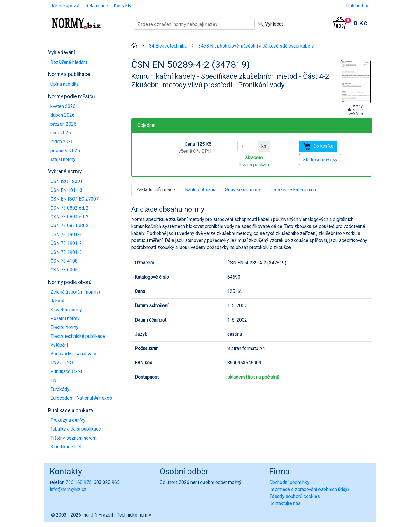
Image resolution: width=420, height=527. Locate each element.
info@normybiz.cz (68, 489)
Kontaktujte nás (285, 503)
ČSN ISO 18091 (66, 181)
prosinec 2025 (65, 151)
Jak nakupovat (65, 6)
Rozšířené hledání (69, 62)
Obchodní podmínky (289, 482)
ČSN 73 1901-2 (66, 243)
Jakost (57, 301)
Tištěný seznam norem (73, 438)
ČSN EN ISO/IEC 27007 (75, 199)
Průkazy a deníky (68, 420)
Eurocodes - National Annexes (81, 398)
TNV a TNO (62, 363)
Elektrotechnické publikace (78, 336)
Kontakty (123, 6)
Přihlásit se (358, 6)
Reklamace (97, 6)
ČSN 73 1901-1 (66, 234)
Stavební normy (66, 310)
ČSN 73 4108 (64, 261)
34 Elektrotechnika (168, 46)
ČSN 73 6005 (64, 270)
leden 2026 (62, 142)
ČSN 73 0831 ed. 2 (70, 225)
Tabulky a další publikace (76, 429)
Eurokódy (60, 389)
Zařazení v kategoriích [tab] (293, 190)
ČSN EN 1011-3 (66, 190)
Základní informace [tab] (156, 190)
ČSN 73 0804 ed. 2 (70, 217)
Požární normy (65, 318)
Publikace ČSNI (66, 371)
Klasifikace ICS (66, 447)
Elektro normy (64, 327)
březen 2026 (63, 124)
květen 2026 (63, 106)
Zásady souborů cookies (295, 496)
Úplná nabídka (65, 84)
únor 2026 (61, 133)
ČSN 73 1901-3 (66, 252)
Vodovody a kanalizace (74, 354)
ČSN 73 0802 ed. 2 (70, 208)
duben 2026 (63, 115)
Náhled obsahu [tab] (200, 190)
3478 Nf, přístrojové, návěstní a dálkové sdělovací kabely (256, 46)
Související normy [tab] (243, 190)
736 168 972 (79, 482)
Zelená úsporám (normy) (75, 292)
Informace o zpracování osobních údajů (309, 489)
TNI (54, 381)
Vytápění (59, 345)
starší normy (63, 159)
